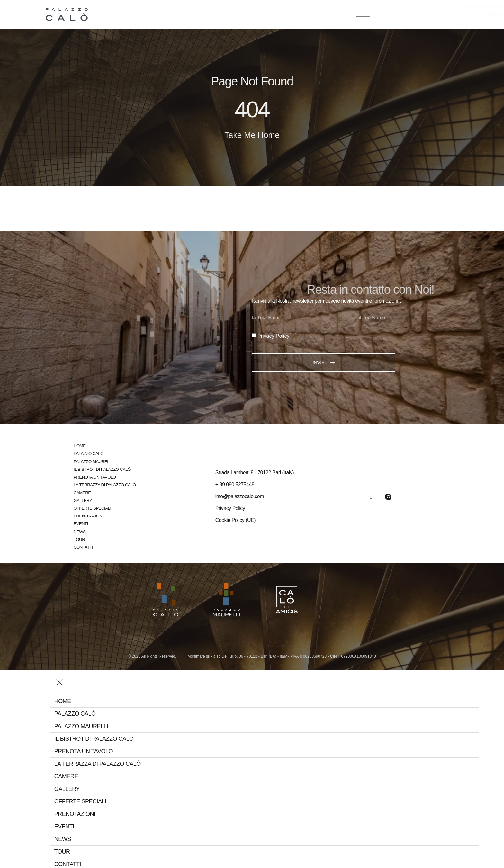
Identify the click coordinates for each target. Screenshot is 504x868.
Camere (82, 491)
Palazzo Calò (88, 452)
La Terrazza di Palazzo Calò (104, 483)
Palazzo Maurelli (93, 460)
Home (80, 445)
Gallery (83, 499)
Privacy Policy (274, 334)
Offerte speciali (92, 506)
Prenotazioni (88, 514)
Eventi (81, 522)
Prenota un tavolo (94, 475)
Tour (79, 537)
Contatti (83, 545)
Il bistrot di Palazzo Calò (102, 468)
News (80, 529)
